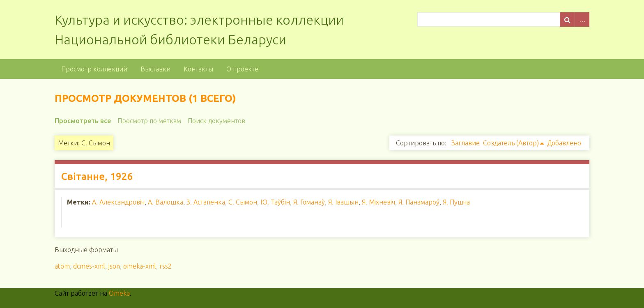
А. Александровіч (118, 202)
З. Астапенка (206, 202)
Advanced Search (582, 20)
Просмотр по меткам (149, 121)
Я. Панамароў (419, 202)
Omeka (119, 293)
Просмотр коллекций (94, 69)
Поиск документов (216, 121)
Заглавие (466, 143)
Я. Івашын (343, 202)
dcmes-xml (89, 266)
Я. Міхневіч (378, 202)
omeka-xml (140, 266)
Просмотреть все (83, 121)
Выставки (155, 69)
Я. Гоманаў (309, 202)
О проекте (242, 69)
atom (62, 266)
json (114, 266)
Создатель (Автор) (511, 143)
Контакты (198, 69)
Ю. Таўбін (275, 202)
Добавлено (564, 143)
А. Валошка (166, 202)
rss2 (166, 266)
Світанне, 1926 (97, 176)
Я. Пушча (456, 202)
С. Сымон (243, 202)
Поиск (567, 20)
